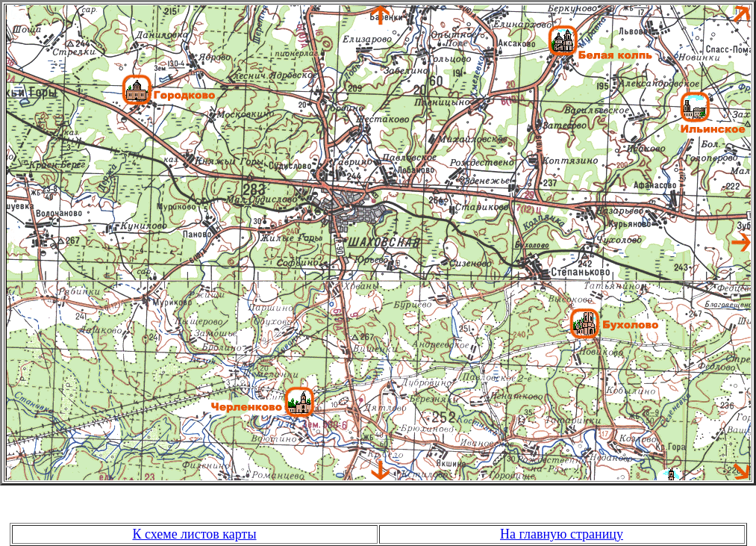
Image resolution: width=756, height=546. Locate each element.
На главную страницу (562, 534)
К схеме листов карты (194, 534)
